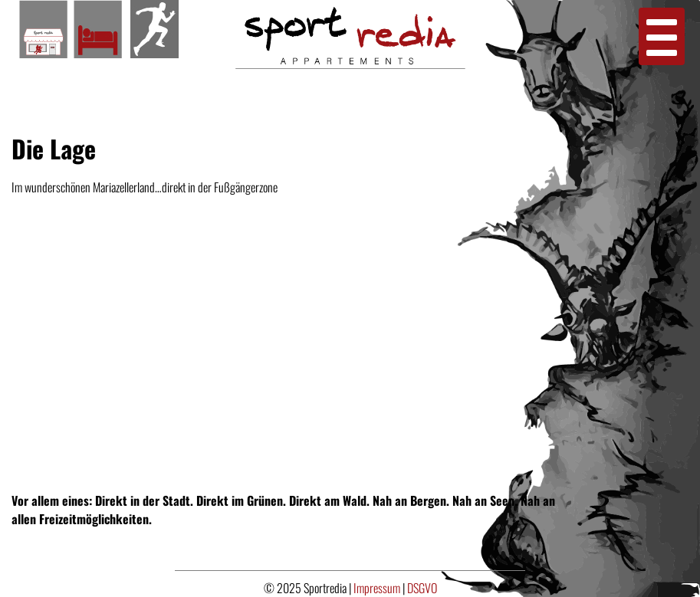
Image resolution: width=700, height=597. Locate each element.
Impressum (378, 588)
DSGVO (422, 588)
